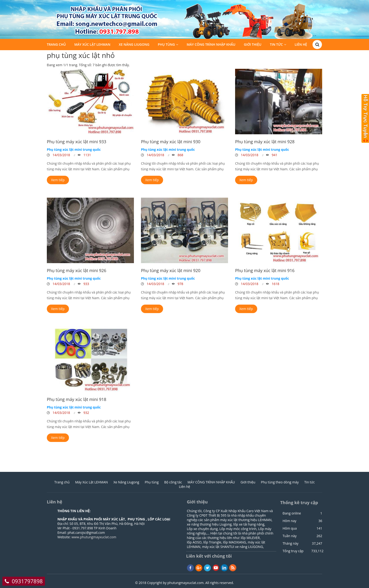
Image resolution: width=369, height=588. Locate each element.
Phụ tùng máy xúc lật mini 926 (77, 270)
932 (86, 413)
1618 (275, 284)
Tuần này (290, 536)
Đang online (292, 513)
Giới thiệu (253, 45)
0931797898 (27, 581)
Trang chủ (56, 45)
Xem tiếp (58, 180)
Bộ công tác (173, 482)
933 (86, 284)
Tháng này (291, 543)
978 (180, 284)
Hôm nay (290, 521)
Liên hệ (301, 45)
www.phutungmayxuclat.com (94, 537)
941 (274, 155)
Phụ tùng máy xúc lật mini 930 (171, 142)
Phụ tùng (166, 45)
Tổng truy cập (293, 551)
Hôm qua (290, 528)
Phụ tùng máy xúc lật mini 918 (77, 399)
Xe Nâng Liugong (134, 45)
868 (180, 155)
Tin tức (276, 45)
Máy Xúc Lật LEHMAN (92, 45)
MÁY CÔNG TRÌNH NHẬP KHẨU (211, 45)
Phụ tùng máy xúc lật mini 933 (77, 142)
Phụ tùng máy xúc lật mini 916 (265, 270)
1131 (87, 155)
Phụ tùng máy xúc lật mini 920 (171, 270)
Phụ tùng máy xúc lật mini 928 (265, 142)
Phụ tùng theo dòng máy (280, 482)
